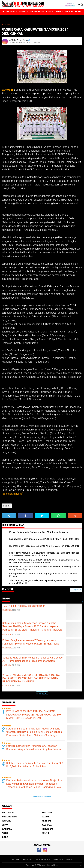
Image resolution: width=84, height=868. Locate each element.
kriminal (69, 12)
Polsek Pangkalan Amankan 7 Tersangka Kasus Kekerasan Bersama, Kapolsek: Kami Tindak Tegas (31, 642)
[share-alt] (9, 516)
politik (46, 833)
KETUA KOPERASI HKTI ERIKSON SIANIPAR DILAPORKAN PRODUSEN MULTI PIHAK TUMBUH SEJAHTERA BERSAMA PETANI (34, 715)
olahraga (7, 829)
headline (59, 12)
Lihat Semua (42, 694)
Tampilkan (76, 590)
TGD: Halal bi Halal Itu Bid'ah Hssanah (24, 606)
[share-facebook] (25, 516)
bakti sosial (12, 12)
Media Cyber (58, 859)
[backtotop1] (81, 865)
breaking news (37, 12)
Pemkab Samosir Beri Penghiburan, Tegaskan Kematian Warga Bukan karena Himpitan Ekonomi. (35, 748)
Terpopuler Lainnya (42, 796)
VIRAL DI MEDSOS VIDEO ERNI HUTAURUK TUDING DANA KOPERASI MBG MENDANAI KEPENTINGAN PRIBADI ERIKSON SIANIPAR (31, 678)
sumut (5, 837)
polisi (5, 833)
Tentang (15, 859)
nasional (47, 825)
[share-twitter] (42, 516)
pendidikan (48, 829)
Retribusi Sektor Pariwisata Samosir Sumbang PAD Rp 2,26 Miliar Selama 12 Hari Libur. (35, 765)
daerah (50, 12)
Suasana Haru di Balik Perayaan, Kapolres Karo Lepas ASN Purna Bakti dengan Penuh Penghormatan (32, 659)
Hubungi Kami (27, 859)
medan (78, 12)
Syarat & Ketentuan (43, 859)
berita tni (24, 12)
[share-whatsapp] (58, 516)
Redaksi (69, 859)
